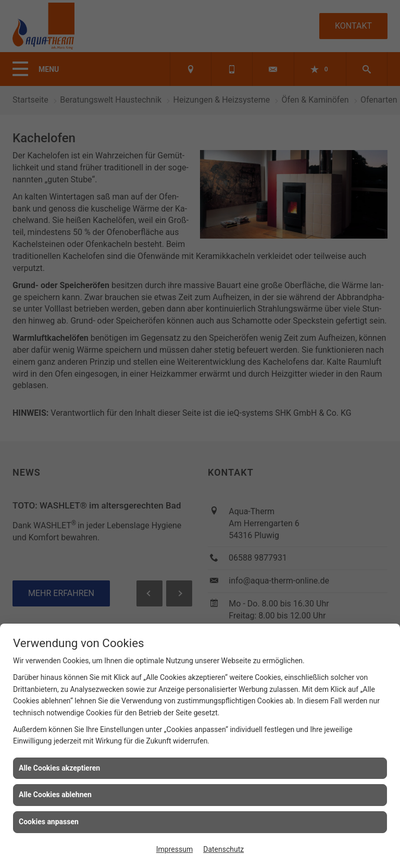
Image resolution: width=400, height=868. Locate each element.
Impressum (174, 849)
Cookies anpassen (49, 822)
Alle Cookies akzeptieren (59, 768)
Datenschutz (223, 849)
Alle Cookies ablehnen (55, 795)
